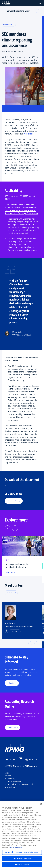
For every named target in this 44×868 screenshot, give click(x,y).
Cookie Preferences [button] (13, 781)
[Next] (15, 528)
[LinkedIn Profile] (6, 631)
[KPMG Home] (6, 3)
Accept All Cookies (22, 864)
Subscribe (31, 760)
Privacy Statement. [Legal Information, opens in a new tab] (16, 847)
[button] (41, 3)
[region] (22, 834)
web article (29, 134)
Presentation (9, 25)
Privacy (8, 776)
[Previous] (8, 528)
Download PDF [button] (14, 501)
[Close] (41, 804)
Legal (7, 773)
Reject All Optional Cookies (22, 858)
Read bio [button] (14, 631)
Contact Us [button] (10, 593)
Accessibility (10, 778)
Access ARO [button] (12, 727)
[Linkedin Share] (21, 759)
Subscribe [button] (11, 683)
